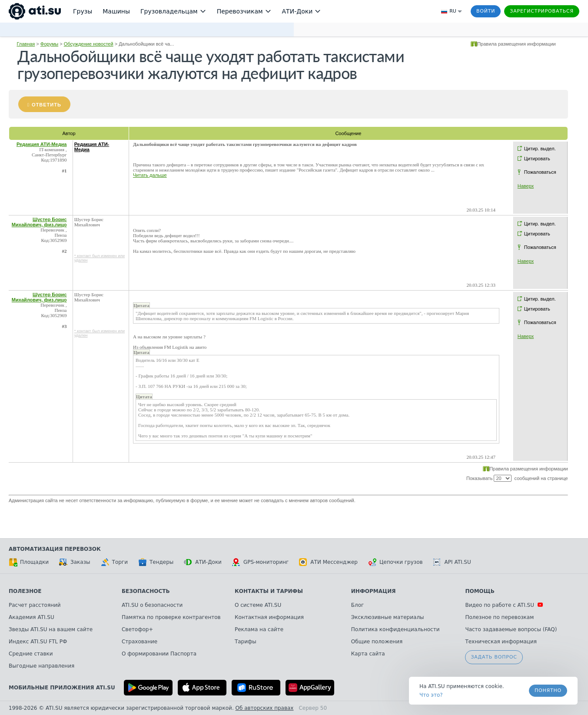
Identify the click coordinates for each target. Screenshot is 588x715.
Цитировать (537, 159)
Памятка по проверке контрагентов (171, 617)
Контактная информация (269, 617)
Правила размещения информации (517, 44)
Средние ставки (31, 654)
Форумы (49, 44)
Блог (358, 605)
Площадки (29, 562)
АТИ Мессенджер (328, 562)
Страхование (140, 642)
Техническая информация (501, 642)
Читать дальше (150, 175)
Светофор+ (137, 629)
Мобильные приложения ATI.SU (62, 688)
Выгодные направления (42, 666)
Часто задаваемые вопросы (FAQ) (511, 629)
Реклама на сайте (259, 629)
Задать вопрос (494, 657)
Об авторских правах (265, 708)
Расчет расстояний (35, 605)
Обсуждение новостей (89, 44)
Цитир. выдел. (540, 149)
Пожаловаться (540, 172)
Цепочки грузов (395, 562)
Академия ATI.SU (32, 617)
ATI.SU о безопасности (152, 605)
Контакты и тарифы (269, 591)
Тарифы (246, 642)
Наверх (526, 186)
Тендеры (156, 562)
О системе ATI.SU (258, 605)
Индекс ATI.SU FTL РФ (38, 642)
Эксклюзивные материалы (388, 617)
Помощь (480, 591)
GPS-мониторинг (260, 562)
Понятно (548, 690)
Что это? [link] (431, 695)
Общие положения (377, 642)
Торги (114, 562)
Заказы (75, 562)
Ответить (47, 105)
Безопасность (146, 591)
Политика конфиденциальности (395, 629)
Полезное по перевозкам (499, 617)
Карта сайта (368, 654)
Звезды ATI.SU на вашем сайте (51, 629)
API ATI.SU (452, 562)
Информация (374, 591)
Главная (26, 44)
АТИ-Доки (203, 562)
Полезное (25, 591)
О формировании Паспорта (159, 654)
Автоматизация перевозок (55, 549)
